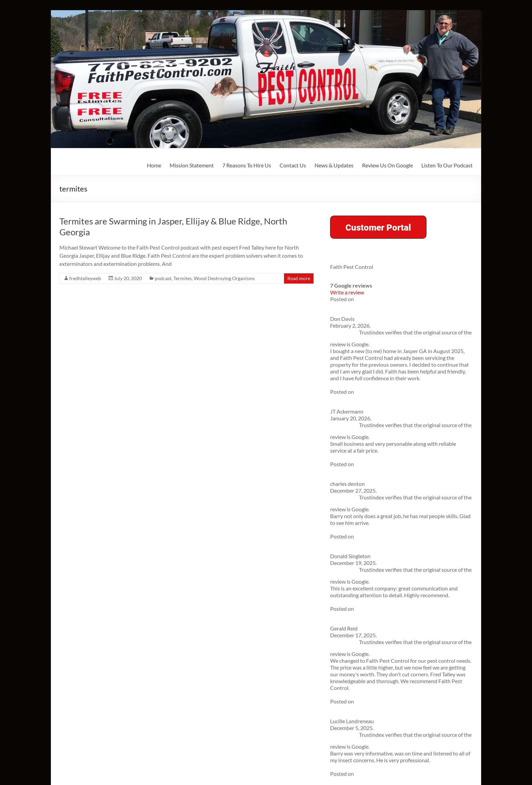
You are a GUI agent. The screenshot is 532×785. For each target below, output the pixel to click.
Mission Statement (192, 165)
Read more (299, 278)
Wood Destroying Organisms (224, 278)
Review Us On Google (387, 165)
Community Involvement (366, 553)
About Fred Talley (357, 541)
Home (154, 165)
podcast (163, 278)
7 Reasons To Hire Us (247, 165)
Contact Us (293, 165)
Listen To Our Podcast (447, 165)
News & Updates (334, 165)
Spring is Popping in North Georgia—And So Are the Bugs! (397, 419)
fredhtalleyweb (85, 278)
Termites (183, 278)
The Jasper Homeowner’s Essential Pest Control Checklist (397, 408)
